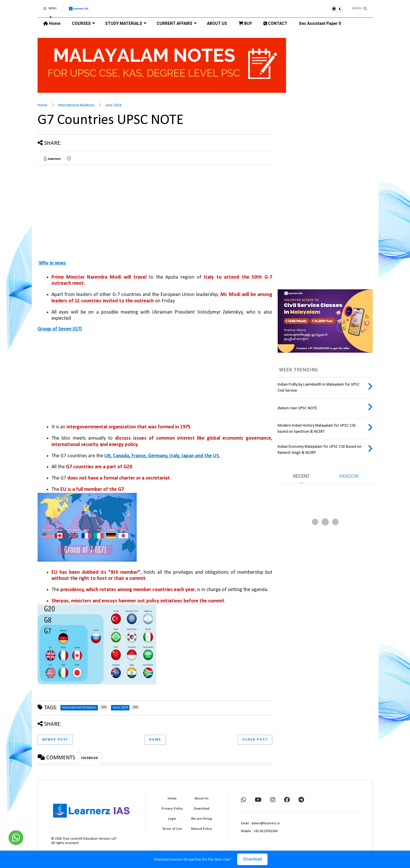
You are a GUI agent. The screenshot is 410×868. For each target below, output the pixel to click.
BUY (245, 23)
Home (52, 23)
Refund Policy (202, 829)
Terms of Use (172, 829)
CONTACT (276, 23)
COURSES (84, 23)
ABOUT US (217, 23)
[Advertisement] (86, 210)
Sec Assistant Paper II (320, 23)
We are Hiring (202, 819)
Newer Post (55, 740)
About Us (202, 799)
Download (252, 859)
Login (172, 819)
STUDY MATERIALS (126, 23)
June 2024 (114, 105)
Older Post (255, 740)
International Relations (76, 105)
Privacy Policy (172, 809)
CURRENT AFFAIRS (177, 23)
